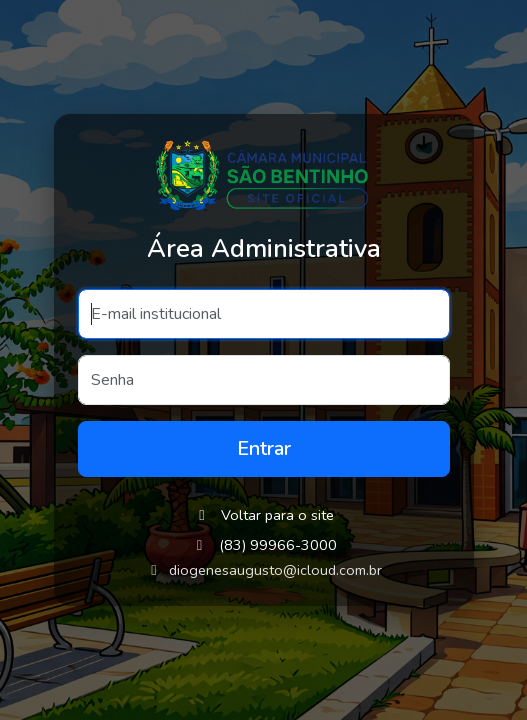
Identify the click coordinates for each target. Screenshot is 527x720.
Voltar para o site (263, 515)
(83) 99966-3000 (278, 545)
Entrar (264, 448)
